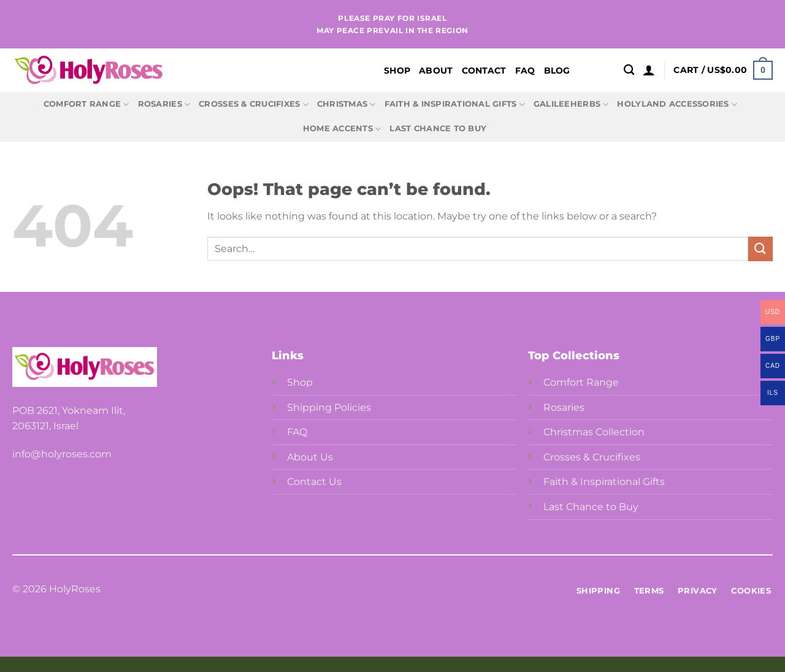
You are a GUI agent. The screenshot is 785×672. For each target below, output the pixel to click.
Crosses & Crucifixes (254, 105)
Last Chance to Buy (438, 128)
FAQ (525, 71)
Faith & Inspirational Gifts (455, 105)
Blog (557, 71)
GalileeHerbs (571, 105)
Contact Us (314, 482)
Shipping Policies (329, 407)
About (436, 71)
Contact (484, 71)
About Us (310, 457)
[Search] (629, 70)
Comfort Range (86, 105)
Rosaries (164, 105)
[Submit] (760, 249)
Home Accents (342, 129)
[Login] (649, 70)
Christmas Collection (594, 432)
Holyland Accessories (677, 105)
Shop (397, 71)
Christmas (347, 105)
